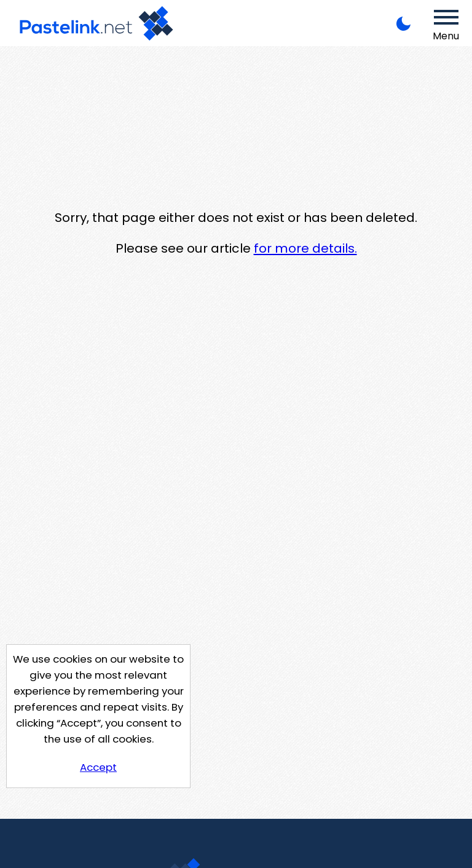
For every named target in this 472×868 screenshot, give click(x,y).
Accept (98, 767)
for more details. (305, 248)
